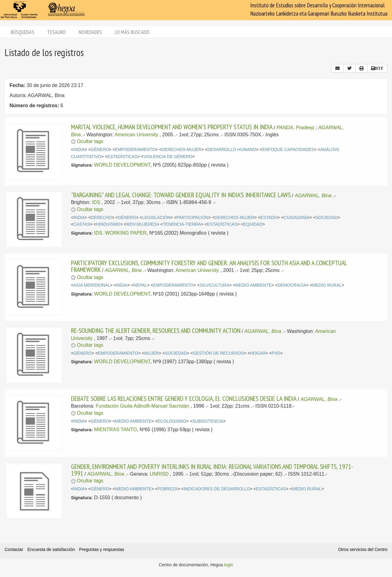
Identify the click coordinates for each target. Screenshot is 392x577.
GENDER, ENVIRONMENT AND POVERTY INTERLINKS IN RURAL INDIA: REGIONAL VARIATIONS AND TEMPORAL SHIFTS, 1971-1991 (212, 470)
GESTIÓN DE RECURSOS (219, 353)
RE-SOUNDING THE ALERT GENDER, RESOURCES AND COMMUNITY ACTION (156, 330)
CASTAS (82, 224)
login (229, 565)
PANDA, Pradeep (295, 128)
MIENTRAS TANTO (115, 430)
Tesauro (57, 32)
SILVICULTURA (215, 285)
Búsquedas (23, 32)
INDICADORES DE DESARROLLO (217, 489)
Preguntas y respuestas (102, 549)
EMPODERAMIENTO (135, 150)
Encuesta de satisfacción (51, 549)
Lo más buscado (132, 32)
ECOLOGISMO (172, 421)
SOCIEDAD (326, 218)
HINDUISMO (108, 224)
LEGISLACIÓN (156, 218)
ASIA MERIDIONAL (92, 285)
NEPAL (140, 285)
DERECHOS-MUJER (182, 150)
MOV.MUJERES (141, 224)
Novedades (90, 32)
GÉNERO (100, 150)
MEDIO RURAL (327, 285)
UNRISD (159, 474)
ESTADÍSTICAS (122, 157)
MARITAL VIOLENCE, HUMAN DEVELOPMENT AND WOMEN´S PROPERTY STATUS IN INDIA (172, 127)
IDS (96, 202)
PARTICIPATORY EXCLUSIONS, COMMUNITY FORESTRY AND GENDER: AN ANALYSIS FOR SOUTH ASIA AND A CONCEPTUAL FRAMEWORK (209, 266)
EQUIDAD (253, 224)
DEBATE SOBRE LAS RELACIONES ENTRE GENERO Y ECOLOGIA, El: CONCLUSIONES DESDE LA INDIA (184, 398)
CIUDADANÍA (297, 218)
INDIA (79, 150)
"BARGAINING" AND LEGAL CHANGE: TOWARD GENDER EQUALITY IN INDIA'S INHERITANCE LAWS (181, 195)
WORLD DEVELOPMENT (122, 165)
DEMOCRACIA (292, 285)
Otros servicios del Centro (363, 549)
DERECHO (101, 218)
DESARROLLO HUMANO (232, 150)
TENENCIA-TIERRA (182, 224)
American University (136, 135)
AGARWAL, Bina (313, 196)
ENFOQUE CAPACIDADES (288, 150)
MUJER (151, 353)
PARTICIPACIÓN (192, 218)
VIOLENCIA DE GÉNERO (168, 157)
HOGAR (258, 353)
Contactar (14, 549)
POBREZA (168, 489)
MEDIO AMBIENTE (253, 285)
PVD (276, 353)
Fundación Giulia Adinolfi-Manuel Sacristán (143, 406)
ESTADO (269, 218)
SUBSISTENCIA (208, 421)
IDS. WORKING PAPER (120, 233)
